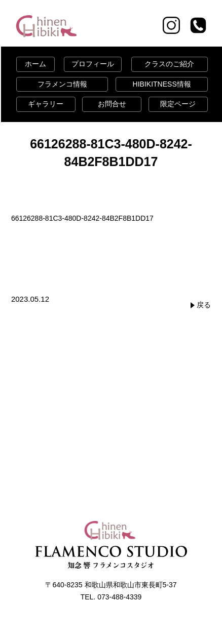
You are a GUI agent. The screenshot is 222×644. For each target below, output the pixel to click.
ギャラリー (46, 104)
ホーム (35, 64)
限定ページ (178, 104)
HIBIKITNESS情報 (162, 84)
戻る (204, 305)
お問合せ (112, 104)
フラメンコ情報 (62, 84)
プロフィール (93, 64)
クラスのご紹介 (169, 64)
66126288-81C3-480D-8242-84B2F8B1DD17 (82, 218)
